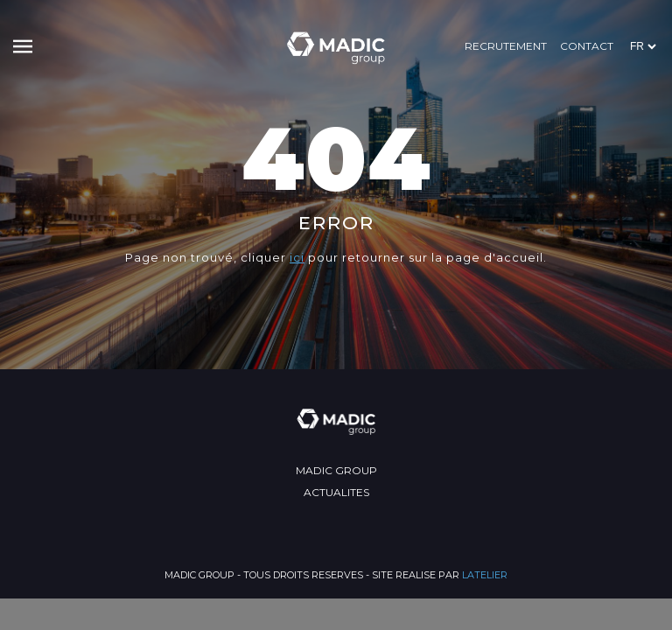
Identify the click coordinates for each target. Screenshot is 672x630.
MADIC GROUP (336, 470)
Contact (587, 46)
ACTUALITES (336, 492)
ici (297, 257)
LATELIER (485, 575)
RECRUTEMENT (506, 46)
